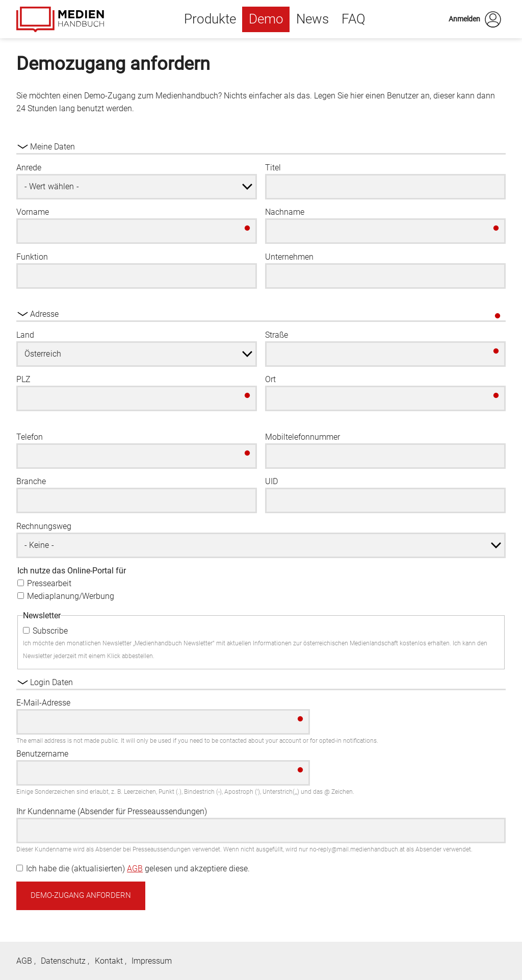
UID (271, 481)
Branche (31, 481)
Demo (266, 19)
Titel (273, 168)
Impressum (152, 961)
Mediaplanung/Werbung (71, 596)
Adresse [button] (44, 314)
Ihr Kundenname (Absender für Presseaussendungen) (112, 811)
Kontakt (109, 961)
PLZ (23, 379)
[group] (261, 405)
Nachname (285, 212)
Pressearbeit (49, 583)
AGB (135, 869)
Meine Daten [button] (53, 147)
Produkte (210, 19)
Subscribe (50, 631)
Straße (277, 335)
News (312, 19)
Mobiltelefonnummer (303, 437)
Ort (270, 379)
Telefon (30, 437)
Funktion (32, 257)
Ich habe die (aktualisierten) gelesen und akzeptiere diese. (138, 869)
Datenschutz (63, 961)
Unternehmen (289, 257)
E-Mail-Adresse (43, 703)
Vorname (33, 212)
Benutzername (42, 754)
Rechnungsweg (44, 526)
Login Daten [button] (51, 682)
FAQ (354, 19)
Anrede (29, 168)
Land (25, 335)
